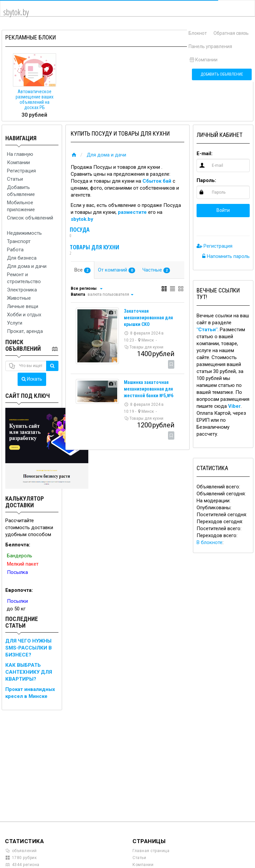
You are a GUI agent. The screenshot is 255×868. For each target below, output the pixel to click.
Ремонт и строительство (24, 278)
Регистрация (21, 171)
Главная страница (151, 851)
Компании (203, 60)
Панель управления (210, 46)
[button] (202, 225)
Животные (19, 298)
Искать (32, 379)
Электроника (22, 290)
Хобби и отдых (24, 315)
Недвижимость (24, 233)
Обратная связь (231, 33)
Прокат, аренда (25, 331)
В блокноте (210, 542)
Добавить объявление (222, 74)
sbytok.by (82, 219)
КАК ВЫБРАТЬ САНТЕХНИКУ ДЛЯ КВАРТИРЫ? (29, 672)
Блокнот (198, 33)
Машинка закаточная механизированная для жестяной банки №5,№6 (149, 389)
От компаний (117, 270)
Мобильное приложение (21, 206)
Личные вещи (23, 306)
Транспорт (19, 241)
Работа (15, 250)
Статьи (15, 179)
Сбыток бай (157, 181)
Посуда (80, 232)
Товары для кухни (94, 250)
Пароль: (206, 180)
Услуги (15, 323)
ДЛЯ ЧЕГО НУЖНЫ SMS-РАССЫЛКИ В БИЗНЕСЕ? (29, 648)
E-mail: (205, 154)
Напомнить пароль (226, 256)
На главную (20, 154)
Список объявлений (30, 218)
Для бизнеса (22, 258)
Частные (156, 270)
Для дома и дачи (27, 266)
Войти (223, 210)
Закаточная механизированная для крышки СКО (148, 318)
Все (83, 270)
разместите (132, 212)
